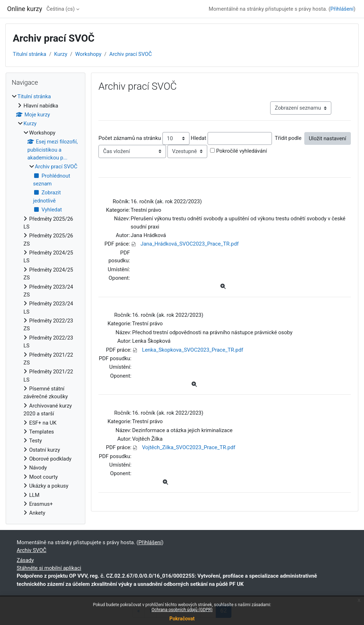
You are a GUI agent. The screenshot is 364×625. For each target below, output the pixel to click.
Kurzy (61, 54)
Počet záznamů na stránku (130, 138)
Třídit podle (288, 138)
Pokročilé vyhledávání (242, 151)
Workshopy (88, 54)
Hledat (199, 138)
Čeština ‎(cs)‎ (60, 9)
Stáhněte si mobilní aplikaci (49, 568)
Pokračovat (182, 619)
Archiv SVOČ (31, 550)
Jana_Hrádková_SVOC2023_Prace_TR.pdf (189, 244)
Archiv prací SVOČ (130, 54)
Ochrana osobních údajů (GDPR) (182, 610)
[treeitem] (45, 305)
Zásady (25, 560)
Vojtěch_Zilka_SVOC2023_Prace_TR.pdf (188, 447)
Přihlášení (342, 9)
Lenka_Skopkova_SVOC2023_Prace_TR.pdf (192, 350)
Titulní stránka (30, 54)
